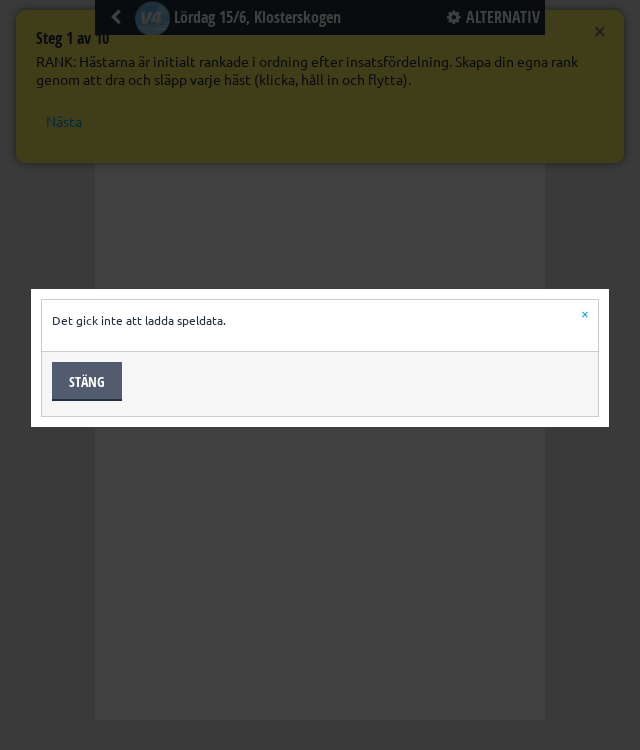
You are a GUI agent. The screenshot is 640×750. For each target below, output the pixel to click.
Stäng (87, 381)
